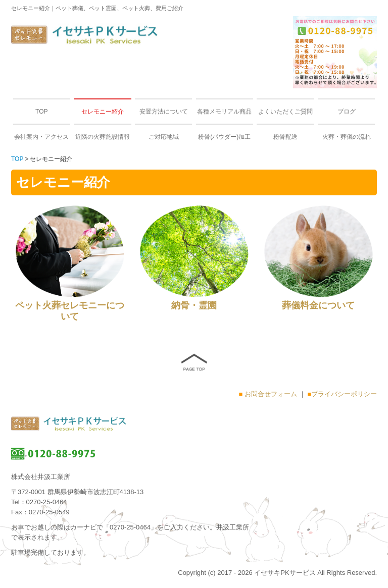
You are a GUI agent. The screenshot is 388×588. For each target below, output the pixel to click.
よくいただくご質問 (285, 112)
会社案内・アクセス (41, 137)
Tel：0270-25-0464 (39, 502)
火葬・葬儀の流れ (347, 137)
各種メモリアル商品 (224, 112)
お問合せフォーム (271, 394)
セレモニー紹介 (103, 112)
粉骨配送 (285, 137)
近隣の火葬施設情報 (103, 137)
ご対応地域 (164, 137)
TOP (41, 112)
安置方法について (164, 112)
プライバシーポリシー (344, 394)
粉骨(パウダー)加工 (224, 137)
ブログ (347, 112)
